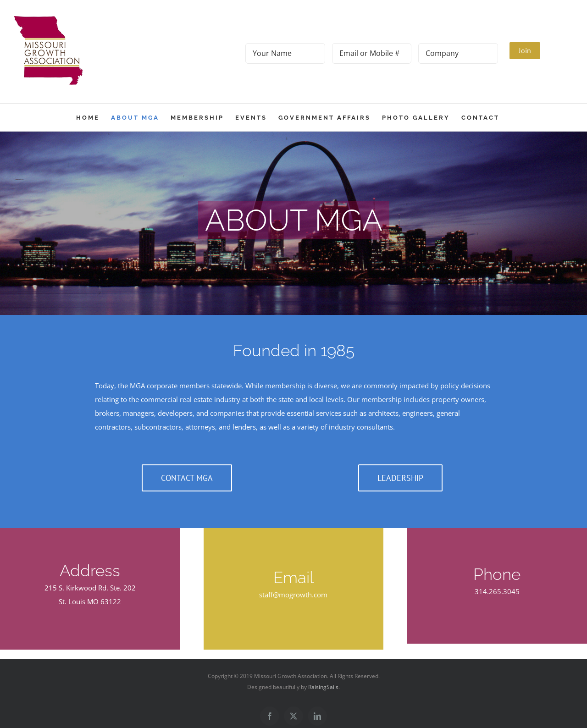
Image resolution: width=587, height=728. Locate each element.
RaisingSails (323, 687)
